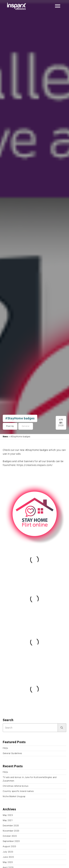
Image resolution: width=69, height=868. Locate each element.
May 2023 (8, 815)
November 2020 (11, 831)
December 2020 (11, 826)
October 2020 (10, 836)
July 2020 (8, 852)
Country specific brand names (18, 791)
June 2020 (8, 857)
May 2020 (8, 862)
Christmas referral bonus (16, 786)
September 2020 (11, 841)
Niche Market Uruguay (14, 796)
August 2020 (9, 846)
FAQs (5, 748)
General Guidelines (12, 753)
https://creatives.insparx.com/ (35, 465)
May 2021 (8, 820)
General (26, 426)
